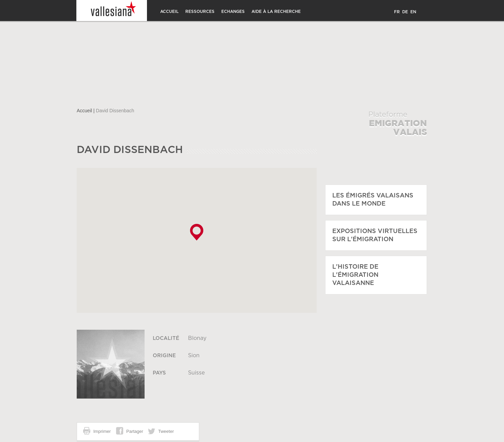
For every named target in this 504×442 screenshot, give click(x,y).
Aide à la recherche (276, 12)
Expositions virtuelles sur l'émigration (375, 235)
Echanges (233, 12)
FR (397, 12)
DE (405, 12)
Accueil (169, 12)
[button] (197, 232)
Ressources (200, 12)
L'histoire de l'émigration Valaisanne (355, 275)
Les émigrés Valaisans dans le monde (373, 200)
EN (413, 12)
